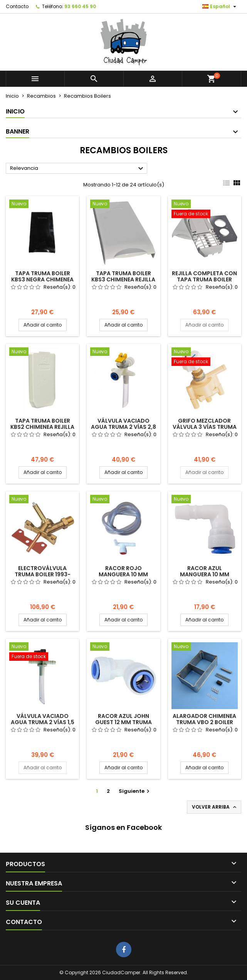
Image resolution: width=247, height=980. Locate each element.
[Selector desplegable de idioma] (220, 7)
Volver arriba (215, 807)
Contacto (17, 6)
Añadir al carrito (43, 325)
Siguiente (135, 791)
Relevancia (78, 169)
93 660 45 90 (80, 6)
